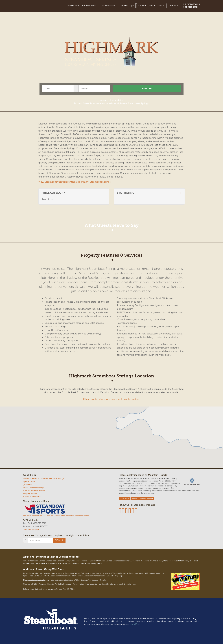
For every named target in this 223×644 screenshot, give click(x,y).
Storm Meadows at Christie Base (149, 561)
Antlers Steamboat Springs (34, 561)
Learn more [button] (124, 499)
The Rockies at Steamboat (46, 564)
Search (147, 89)
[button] (111, 436)
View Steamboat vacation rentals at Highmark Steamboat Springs (74, 182)
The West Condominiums (69, 564)
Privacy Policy (78, 584)
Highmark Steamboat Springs (100, 561)
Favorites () (127, 6)
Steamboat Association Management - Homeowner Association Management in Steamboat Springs (81, 576)
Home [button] (134, 499)
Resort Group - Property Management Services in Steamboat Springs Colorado (56, 573)
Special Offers (108, 6)
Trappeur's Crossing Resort (91, 564)
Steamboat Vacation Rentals (81, 6)
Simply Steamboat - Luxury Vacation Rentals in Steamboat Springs (117, 573)
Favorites (27, 485)
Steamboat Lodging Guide (124, 561)
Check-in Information (32, 497)
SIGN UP (59, 540)
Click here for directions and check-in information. (112, 399)
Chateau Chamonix (79, 561)
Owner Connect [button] (146, 499)
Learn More (135, 624)
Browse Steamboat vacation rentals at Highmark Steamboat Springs (112, 104)
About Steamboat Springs (151, 6)
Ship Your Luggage (31, 529)
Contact (173, 6)
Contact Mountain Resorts (34, 491)
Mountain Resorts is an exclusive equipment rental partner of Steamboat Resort (56, 516)
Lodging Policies (30, 494)
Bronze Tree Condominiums (58, 561)
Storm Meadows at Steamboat (176, 561)
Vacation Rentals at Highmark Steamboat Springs (44, 478)
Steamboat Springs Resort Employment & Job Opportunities (110, 584)
